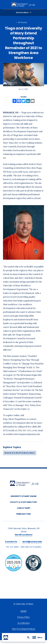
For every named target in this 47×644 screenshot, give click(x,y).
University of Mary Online (23, 496)
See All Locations (24, 535)
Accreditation (23, 623)
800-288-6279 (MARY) (31, 547)
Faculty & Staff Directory (24, 502)
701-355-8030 (12, 547)
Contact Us (11, 542)
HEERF (23, 611)
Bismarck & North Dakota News (20, 453)
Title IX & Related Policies (23, 629)
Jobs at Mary (23, 508)
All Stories (23, 22)
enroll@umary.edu (32, 542)
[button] (28, 637)
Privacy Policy (23, 617)
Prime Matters (23, 514)
